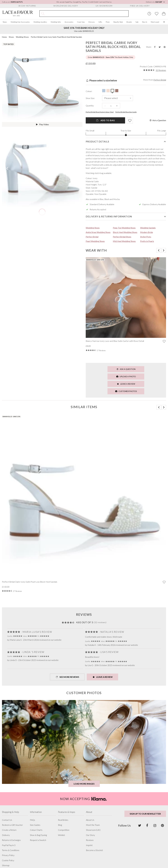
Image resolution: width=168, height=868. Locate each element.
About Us (90, 820)
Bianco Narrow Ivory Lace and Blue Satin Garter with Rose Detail (115, 341)
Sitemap (6, 865)
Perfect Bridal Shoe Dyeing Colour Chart (100, 112)
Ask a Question (158, 120)
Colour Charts (36, 830)
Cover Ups (81, 22)
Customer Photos (126, 391)
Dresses (92, 22)
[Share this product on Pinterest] (165, 47)
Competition (64, 830)
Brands (129, 22)
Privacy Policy (8, 855)
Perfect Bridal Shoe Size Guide (126, 112)
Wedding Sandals (148, 228)
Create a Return (9, 830)
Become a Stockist (94, 850)
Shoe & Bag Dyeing (38, 835)
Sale (137, 22)
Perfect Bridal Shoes (122, 237)
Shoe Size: (90, 98)
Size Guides (35, 825)
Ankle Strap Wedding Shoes (98, 232)
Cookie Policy (8, 860)
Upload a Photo (126, 376)
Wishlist (61, 835)
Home (4, 37)
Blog (60, 825)
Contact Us (7, 820)
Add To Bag (105, 120)
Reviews (90, 840)
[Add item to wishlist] (130, 121)
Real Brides (63, 820)
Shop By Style (118, 22)
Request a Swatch (38, 840)
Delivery (6, 835)
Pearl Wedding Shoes (95, 241)
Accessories (69, 22)
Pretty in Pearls (147, 241)
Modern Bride (147, 232)
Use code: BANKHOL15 (84, 29)
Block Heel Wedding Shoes (125, 232)
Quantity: (90, 106)
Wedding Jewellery (40, 22)
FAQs (32, 820)
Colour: (89, 91)
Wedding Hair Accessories (20, 22)
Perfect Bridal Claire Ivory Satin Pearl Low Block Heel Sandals (30, 582)
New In (145, 22)
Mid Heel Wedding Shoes (124, 241)
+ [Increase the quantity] (117, 106)
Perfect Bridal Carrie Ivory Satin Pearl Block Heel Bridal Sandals (56, 37)
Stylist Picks (146, 237)
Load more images (84, 784)
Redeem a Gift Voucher (12, 825)
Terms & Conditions (11, 850)
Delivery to (156, 2)
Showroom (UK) (93, 830)
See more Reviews (67, 677)
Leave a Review (126, 384)
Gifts (100, 22)
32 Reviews (161, 70)
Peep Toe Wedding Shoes (124, 228)
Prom (108, 22)
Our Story (90, 835)
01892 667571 (17, 2)
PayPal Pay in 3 (9, 845)
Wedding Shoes (22, 37)
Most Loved (155, 22)
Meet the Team (93, 825)
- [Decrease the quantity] (105, 106)
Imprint (89, 845)
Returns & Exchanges (11, 840)
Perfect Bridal (160, 80)
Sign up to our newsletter (145, 814)
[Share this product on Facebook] (155, 47)
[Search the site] (87, 14)
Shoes (5, 22)
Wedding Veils (56, 22)
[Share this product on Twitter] (160, 47)
